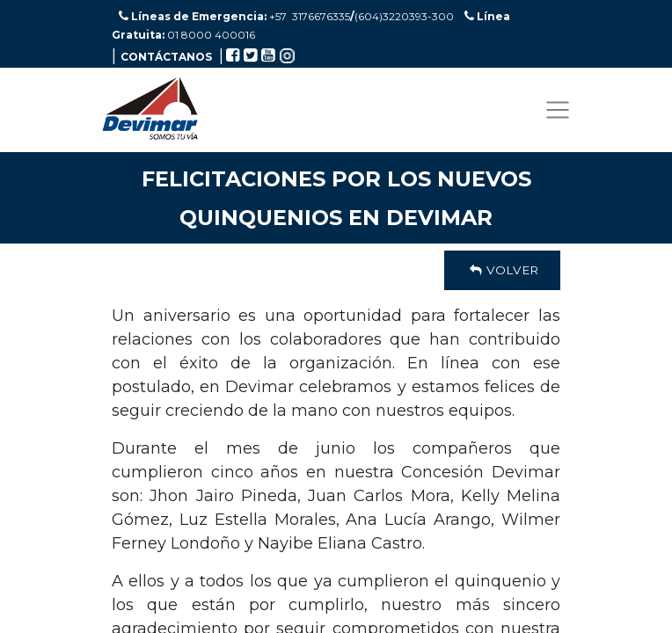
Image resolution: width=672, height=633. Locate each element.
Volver (502, 270)
